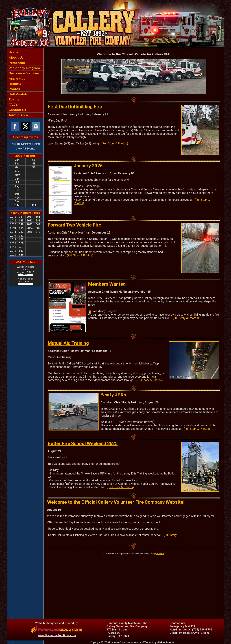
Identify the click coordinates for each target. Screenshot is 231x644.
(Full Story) (171, 535)
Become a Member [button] (23, 73)
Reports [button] (14, 84)
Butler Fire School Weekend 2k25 (83, 443)
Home (13, 52)
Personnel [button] (16, 63)
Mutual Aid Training (68, 343)
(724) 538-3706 (202, 630)
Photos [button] (14, 89)
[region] (25, 84)
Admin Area (18, 115)
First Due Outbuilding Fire (75, 107)
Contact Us (17, 110)
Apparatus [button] (17, 78)
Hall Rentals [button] (18, 94)
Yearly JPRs (113, 395)
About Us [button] (16, 58)
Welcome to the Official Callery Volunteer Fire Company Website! (116, 502)
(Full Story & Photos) (115, 143)
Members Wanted (107, 284)
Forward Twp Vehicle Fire (74, 225)
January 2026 (88, 166)
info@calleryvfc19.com (194, 633)
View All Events (25, 149)
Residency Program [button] (24, 68)
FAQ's (13, 105)
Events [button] (14, 99)
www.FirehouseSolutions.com (57, 635)
